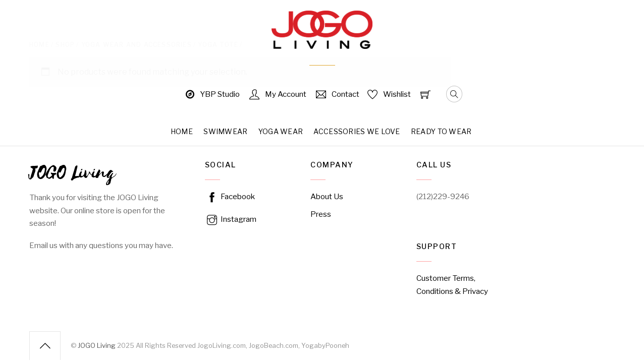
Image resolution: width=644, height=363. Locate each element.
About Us (327, 196)
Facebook (230, 196)
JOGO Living (97, 345)
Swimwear (225, 131)
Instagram (231, 219)
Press (321, 214)
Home (182, 131)
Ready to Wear (441, 131)
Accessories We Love (357, 131)
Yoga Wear (281, 131)
